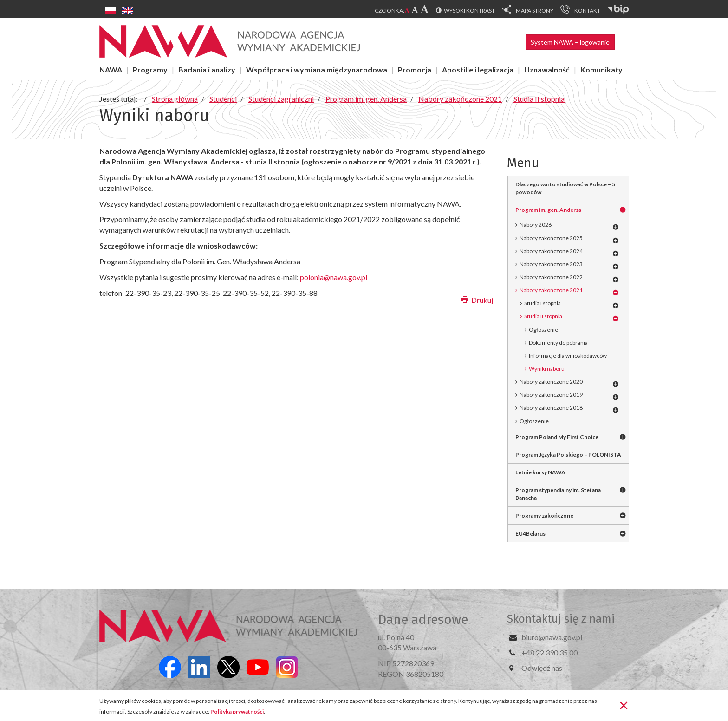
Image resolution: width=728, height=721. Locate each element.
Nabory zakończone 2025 (551, 238)
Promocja (415, 69)
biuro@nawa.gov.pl (552, 637)
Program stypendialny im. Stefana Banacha (558, 494)
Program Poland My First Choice (557, 437)
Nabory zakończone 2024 (551, 251)
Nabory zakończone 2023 (551, 264)
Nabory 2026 (536, 225)
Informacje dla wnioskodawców (568, 356)
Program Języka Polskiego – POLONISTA (568, 455)
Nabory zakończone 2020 (551, 382)
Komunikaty (601, 69)
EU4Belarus (530, 534)
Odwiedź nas (542, 668)
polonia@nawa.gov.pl (334, 277)
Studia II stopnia (543, 316)
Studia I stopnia (543, 303)
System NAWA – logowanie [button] (570, 42)
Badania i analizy (207, 69)
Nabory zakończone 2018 (551, 408)
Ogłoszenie (543, 330)
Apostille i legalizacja (478, 69)
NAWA (111, 69)
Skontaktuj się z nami (561, 619)
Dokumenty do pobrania (558, 343)
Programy (150, 69)
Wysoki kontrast (469, 10)
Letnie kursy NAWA (540, 472)
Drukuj (477, 300)
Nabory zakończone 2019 (551, 395)
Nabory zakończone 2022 (551, 277)
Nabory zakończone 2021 (551, 290)
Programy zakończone (544, 515)
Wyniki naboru (547, 369)
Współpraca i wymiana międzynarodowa (317, 69)
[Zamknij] (624, 705)
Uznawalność (547, 69)
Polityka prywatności (237, 711)
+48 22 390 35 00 (549, 652)
